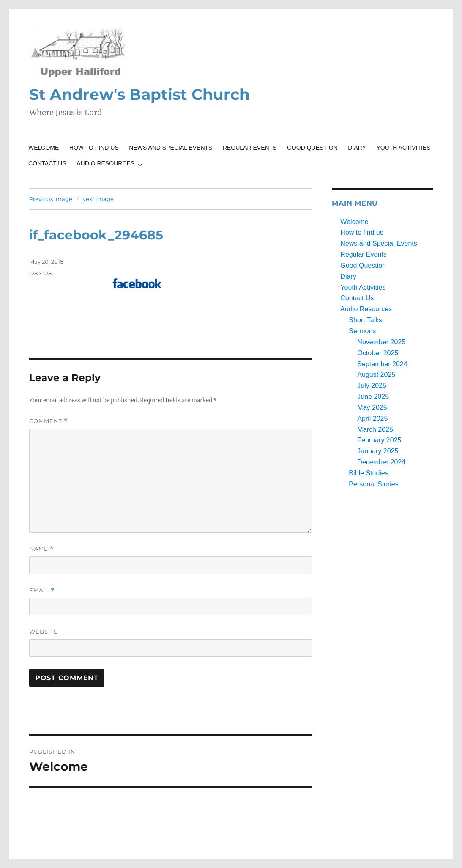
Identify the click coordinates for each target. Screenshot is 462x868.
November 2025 (381, 342)
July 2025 (372, 386)
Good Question (312, 148)
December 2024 (381, 462)
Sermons (362, 331)
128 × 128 (40, 273)
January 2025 (378, 451)
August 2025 (376, 375)
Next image (97, 199)
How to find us (94, 148)
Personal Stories (373, 484)
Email (42, 590)
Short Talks (365, 320)
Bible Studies (368, 473)
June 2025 (373, 397)
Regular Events (250, 148)
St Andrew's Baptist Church (139, 94)
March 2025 (375, 430)
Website (44, 632)
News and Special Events (171, 148)
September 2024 (382, 364)
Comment (48, 421)
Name (41, 549)
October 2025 (378, 353)
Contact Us (47, 163)
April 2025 (372, 419)
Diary (357, 148)
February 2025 (379, 440)
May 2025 (372, 408)
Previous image (51, 199)
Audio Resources (105, 163)
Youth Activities (403, 148)
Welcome (44, 148)
